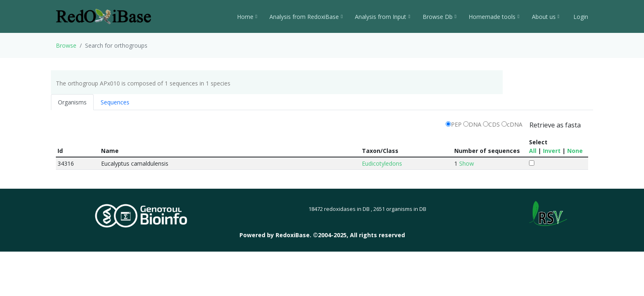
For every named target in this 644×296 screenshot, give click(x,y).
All (533, 151)
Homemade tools (494, 17)
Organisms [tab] (72, 102)
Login (580, 17)
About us (546, 17)
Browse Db (439, 17)
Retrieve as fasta (555, 125)
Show (467, 163)
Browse (66, 45)
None (575, 151)
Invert (552, 151)
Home (247, 17)
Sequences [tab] (115, 102)
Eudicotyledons (382, 163)
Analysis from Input (382, 17)
